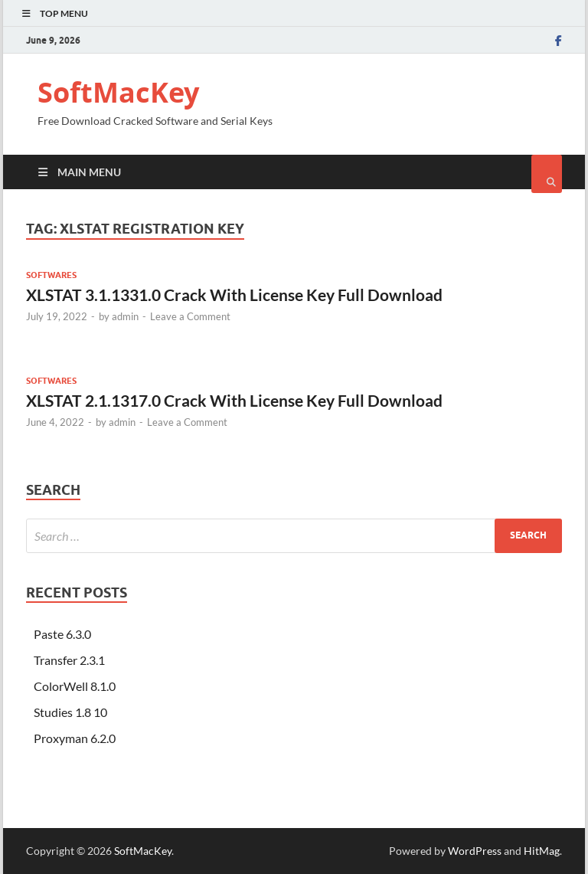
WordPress (475, 851)
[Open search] (547, 174)
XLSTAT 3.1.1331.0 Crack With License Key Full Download (234, 295)
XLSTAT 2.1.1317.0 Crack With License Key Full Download (234, 400)
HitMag (542, 851)
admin (125, 316)
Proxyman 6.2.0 (75, 738)
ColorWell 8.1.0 (75, 686)
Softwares (51, 275)
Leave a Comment (190, 316)
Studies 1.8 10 (70, 712)
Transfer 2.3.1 (69, 660)
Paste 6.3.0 (62, 634)
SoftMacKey (118, 92)
